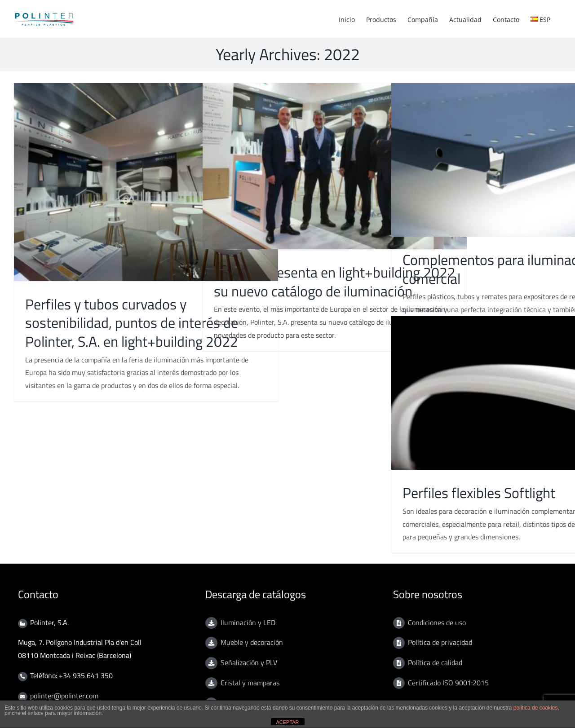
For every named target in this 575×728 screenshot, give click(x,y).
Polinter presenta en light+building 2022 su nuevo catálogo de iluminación (335, 282)
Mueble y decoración (252, 642)
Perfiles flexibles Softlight (479, 493)
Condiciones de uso (437, 622)
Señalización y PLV (249, 662)
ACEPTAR (287, 722)
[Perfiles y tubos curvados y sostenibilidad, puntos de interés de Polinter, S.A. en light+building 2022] (146, 182)
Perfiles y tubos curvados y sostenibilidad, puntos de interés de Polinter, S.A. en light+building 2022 (132, 323)
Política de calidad (435, 662)
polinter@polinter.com (64, 696)
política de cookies (536, 708)
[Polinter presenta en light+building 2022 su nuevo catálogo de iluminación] (335, 166)
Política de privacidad (440, 642)
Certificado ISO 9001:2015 (448, 683)
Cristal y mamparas (250, 683)
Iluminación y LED (248, 622)
